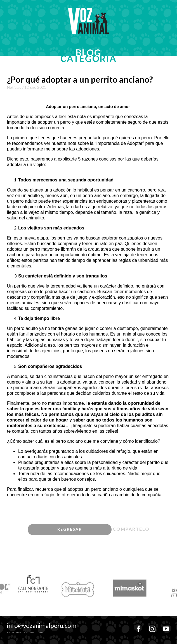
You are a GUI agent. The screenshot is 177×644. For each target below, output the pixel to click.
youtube (166, 627)
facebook (138, 627)
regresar (70, 529)
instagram (152, 627)
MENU (166, 4)
